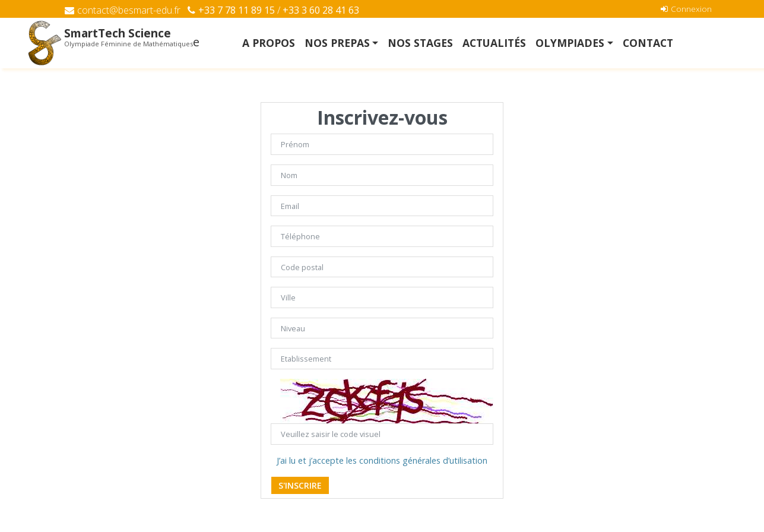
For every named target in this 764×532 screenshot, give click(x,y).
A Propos (269, 43)
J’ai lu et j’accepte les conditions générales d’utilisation (382, 460)
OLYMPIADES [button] (570, 43)
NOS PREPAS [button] (337, 43)
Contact (648, 43)
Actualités (494, 43)
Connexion (686, 9)
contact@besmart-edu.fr (123, 10)
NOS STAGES (420, 43)
